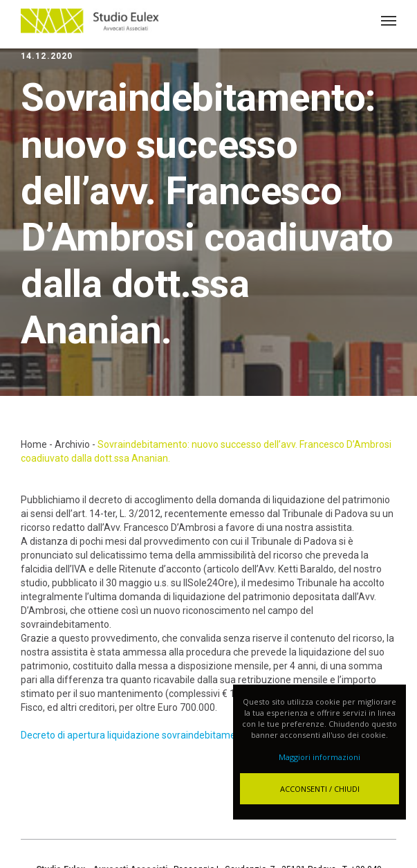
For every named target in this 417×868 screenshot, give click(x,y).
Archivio (72, 444)
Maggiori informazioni (319, 757)
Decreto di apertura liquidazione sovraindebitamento (136, 735)
